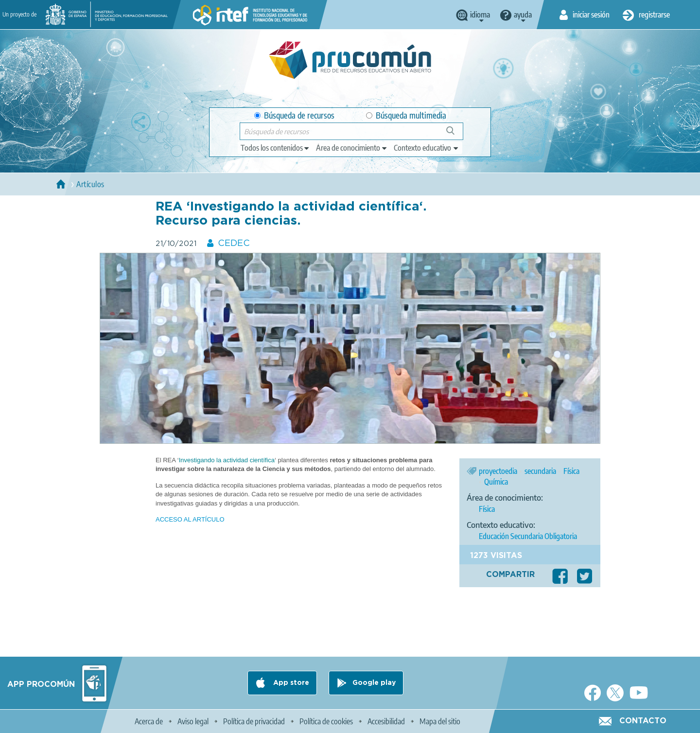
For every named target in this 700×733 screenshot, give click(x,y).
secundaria (540, 471)
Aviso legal (193, 721)
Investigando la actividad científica (227, 460)
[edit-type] (275, 148)
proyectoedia (498, 471)
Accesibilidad (386, 721)
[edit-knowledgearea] (352, 148)
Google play (374, 683)
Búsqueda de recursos (294, 115)
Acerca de (149, 721)
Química (496, 482)
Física (571, 471)
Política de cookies (326, 721)
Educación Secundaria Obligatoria (528, 536)
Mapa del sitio (440, 721)
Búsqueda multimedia (406, 115)
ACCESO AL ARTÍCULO (190, 519)
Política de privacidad (254, 721)
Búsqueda (456, 134)
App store (290, 683)
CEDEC (234, 244)
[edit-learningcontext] (427, 148)
